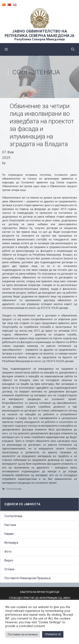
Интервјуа (11, 543)
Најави (9, 534)
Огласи (9, 569)
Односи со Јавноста (22, 504)
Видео (9, 560)
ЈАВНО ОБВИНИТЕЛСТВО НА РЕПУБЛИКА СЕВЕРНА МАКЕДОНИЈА (40, 33)
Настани (10, 525)
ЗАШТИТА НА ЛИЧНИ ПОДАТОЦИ (39, 592)
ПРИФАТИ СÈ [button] (53, 634)
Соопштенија (36, 72)
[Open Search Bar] (73, 49)
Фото (8, 551)
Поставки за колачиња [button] (23, 634)
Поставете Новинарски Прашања (27, 578)
